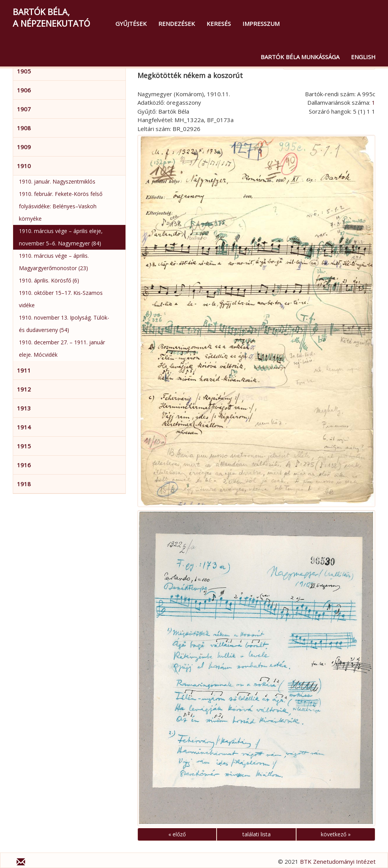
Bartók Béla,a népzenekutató (51, 17)
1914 (24, 427)
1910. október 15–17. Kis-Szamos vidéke (61, 299)
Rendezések (177, 24)
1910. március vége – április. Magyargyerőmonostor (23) (54, 262)
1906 (24, 90)
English (363, 57)
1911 (24, 370)
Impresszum (261, 24)
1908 (24, 128)
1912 (24, 389)
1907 (24, 109)
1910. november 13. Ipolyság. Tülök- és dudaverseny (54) (64, 324)
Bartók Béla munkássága (300, 57)
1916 (24, 465)
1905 (24, 71)
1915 (24, 446)
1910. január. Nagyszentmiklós (57, 181)
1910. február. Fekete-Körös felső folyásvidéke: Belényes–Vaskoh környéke (61, 206)
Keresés (219, 24)
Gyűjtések (131, 24)
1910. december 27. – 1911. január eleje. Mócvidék (62, 348)
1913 (24, 408)
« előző (177, 834)
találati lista (257, 834)
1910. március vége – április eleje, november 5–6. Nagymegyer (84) (61, 237)
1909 (24, 147)
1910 (24, 166)
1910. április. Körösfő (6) (49, 280)
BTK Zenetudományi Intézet (338, 861)
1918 (24, 484)
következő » (336, 834)
